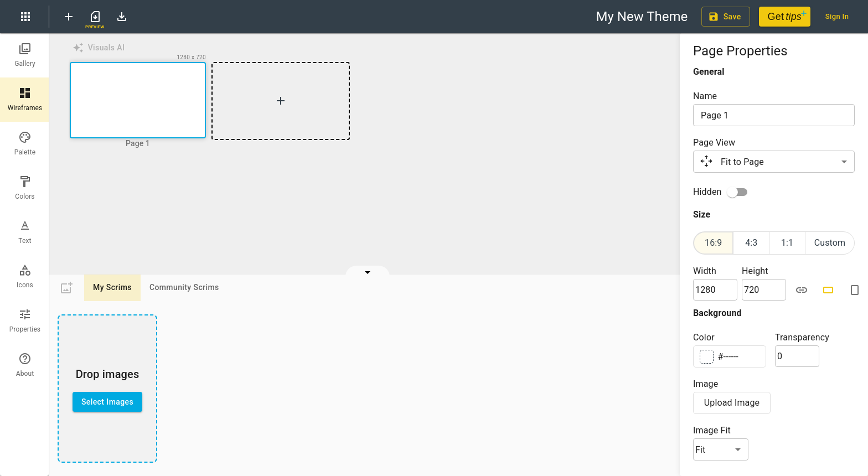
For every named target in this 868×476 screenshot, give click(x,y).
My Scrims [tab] (112, 288)
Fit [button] (700, 450)
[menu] (25, 17)
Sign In (837, 17)
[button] (138, 101)
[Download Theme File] (122, 17)
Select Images (107, 402)
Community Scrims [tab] (184, 288)
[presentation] (107, 389)
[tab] (25, 55)
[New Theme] (69, 17)
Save (726, 17)
